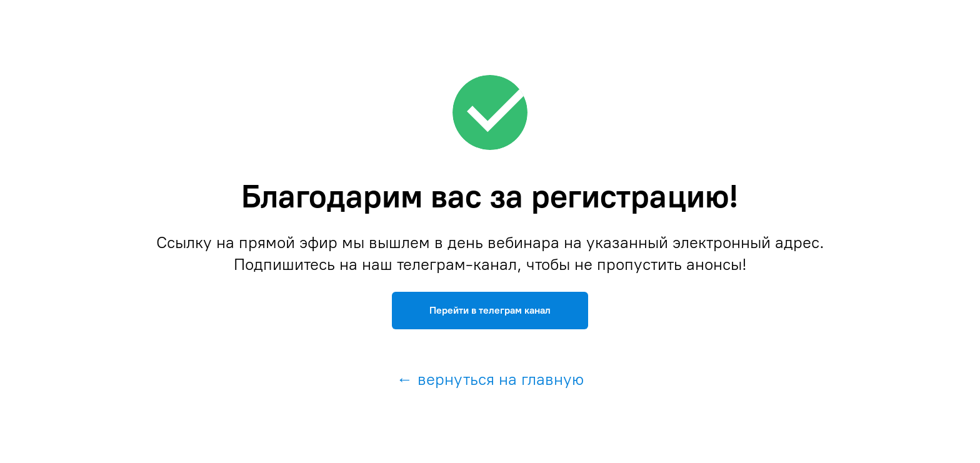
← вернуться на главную (490, 379)
